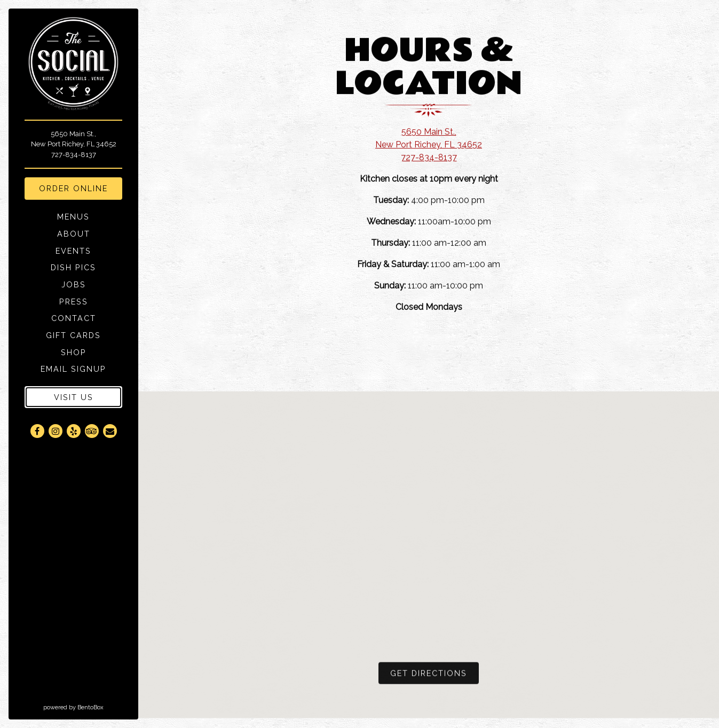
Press (74, 302)
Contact (74, 318)
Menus (73, 217)
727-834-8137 (74, 155)
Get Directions (434, 675)
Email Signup (75, 369)
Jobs (74, 284)
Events (73, 251)
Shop (76, 352)
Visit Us (74, 397)
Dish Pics (73, 267)
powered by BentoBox (91, 707)
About (74, 234)
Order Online (81, 187)
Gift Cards (75, 335)
